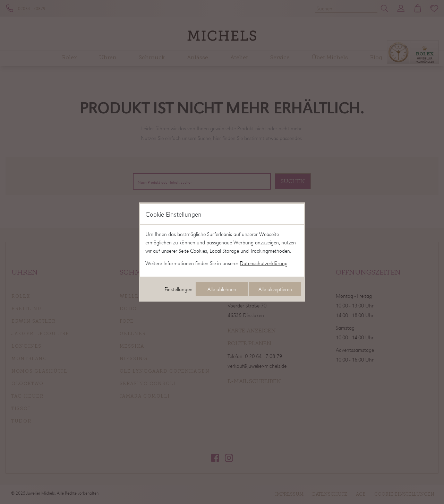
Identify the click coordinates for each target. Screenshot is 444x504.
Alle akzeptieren (275, 289)
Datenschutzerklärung (264, 263)
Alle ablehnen (222, 289)
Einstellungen (178, 289)
